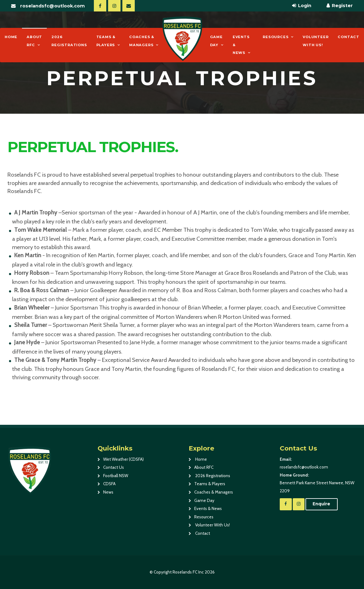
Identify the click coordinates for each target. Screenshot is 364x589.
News (108, 492)
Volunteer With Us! (316, 41)
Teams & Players (106, 41)
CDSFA (109, 484)
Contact (349, 37)
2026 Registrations (69, 41)
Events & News (241, 45)
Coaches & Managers (142, 41)
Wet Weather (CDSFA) (123, 459)
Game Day (216, 41)
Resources (276, 37)
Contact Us (114, 467)
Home (11, 37)
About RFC (34, 41)
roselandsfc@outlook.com (53, 6)
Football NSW (116, 476)
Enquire (321, 504)
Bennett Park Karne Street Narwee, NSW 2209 (319, 482)
